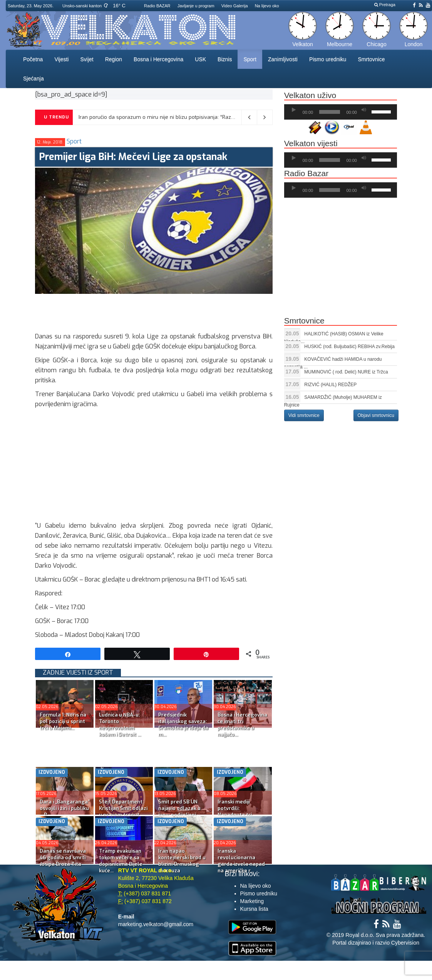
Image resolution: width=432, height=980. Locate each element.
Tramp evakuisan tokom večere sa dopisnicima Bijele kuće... (121, 861)
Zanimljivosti (283, 59)
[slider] (330, 112)
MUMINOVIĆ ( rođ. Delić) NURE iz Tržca (346, 372)
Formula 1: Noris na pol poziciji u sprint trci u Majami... (63, 721)
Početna (33, 59)
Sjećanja (33, 78)
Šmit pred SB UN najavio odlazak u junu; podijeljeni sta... (179, 812)
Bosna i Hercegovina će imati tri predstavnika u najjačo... (242, 725)
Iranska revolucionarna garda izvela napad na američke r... (241, 861)
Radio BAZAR (157, 6)
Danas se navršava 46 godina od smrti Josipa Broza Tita (63, 857)
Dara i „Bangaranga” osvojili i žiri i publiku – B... (65, 808)
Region (114, 59)
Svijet (87, 59)
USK (200, 59)
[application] (341, 112)
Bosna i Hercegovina (158, 59)
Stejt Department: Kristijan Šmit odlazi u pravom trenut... (123, 808)
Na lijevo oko (267, 6)
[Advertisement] (175, 311)
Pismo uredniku (328, 59)
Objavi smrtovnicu (376, 415)
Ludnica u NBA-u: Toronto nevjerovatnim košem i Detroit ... (120, 725)
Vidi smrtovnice (304, 415)
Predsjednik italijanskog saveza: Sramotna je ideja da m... (183, 725)
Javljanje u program (196, 6)
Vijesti (61, 59)
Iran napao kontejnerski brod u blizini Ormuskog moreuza (182, 861)
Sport (250, 59)
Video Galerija (235, 6)
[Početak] (294, 110)
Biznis (225, 59)
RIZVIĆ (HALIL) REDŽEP (330, 385)
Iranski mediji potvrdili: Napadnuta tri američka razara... (239, 812)
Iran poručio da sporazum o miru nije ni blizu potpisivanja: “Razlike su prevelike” (175, 117)
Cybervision (405, 943)
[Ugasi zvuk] (364, 110)
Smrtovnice (371, 59)
